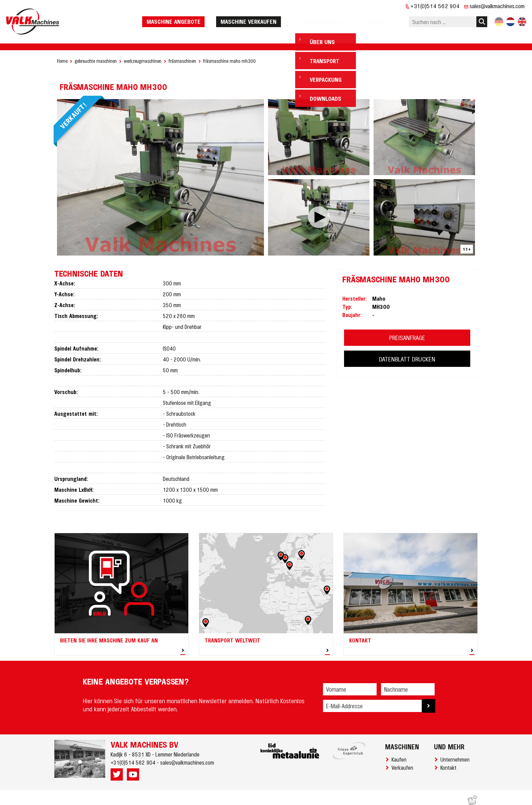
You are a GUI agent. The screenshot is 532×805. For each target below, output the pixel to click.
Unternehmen (456, 753)
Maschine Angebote (191, 18)
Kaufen (400, 753)
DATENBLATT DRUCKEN (407, 352)
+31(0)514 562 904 (435, 6)
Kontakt (450, 761)
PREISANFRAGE (407, 331)
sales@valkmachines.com (497, 6)
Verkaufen (404, 761)
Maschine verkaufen (265, 18)
